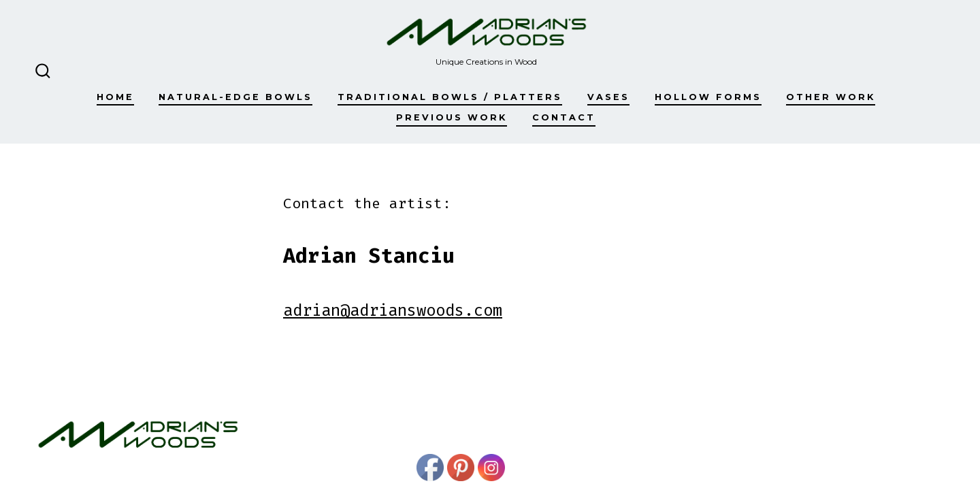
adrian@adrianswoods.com (393, 310)
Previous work (452, 117)
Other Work (831, 97)
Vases (608, 97)
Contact (564, 117)
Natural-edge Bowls (235, 97)
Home (115, 97)
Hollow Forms (708, 97)
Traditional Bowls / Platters (450, 97)
